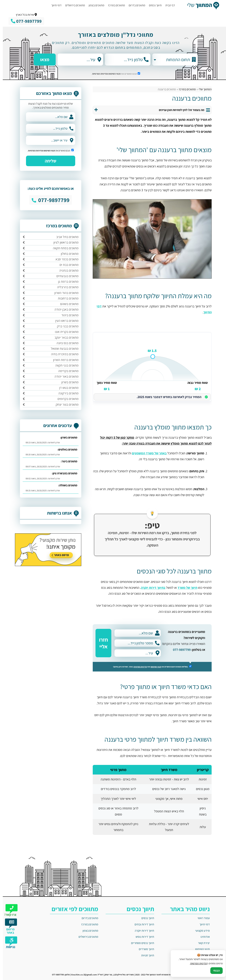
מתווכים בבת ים (66, 265)
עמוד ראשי (201, 918)
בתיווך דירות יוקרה (150, 588)
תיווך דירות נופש (142, 937)
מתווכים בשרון (67, 382)
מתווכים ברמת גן (66, 281)
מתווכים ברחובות (65, 298)
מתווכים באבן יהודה (64, 309)
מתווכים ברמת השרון (63, 360)
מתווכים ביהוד (67, 315)
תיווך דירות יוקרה (142, 931)
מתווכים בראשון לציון (63, 242)
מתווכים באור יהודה (64, 376)
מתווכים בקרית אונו (64, 332)
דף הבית (167, 5)
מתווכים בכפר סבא (64, 259)
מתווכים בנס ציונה (65, 343)
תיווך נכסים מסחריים (140, 943)
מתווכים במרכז (114, 5)
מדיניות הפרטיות (138, 667)
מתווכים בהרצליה (65, 287)
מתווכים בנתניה (66, 270)
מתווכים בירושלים (72, 5)
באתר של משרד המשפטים (147, 453)
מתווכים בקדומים (65, 399)
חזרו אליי (101, 643)
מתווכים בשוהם (67, 304)
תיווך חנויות (145, 955)
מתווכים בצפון (94, 5)
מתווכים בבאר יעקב (64, 337)
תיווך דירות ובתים (142, 924)
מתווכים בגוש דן (66, 388)
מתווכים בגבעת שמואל (62, 348)
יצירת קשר (201, 943)
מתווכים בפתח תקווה (63, 248)
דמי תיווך (54, 5)
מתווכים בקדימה (66, 371)
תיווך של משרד (185, 588)
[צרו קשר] (9, 909)
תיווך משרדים (144, 949)
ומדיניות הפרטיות (97, 74)
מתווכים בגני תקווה (64, 365)
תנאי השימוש (112, 74)
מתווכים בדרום (134, 5)
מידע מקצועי (200, 931)
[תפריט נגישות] (9, 941)
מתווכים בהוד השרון (64, 293)
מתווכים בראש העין (64, 321)
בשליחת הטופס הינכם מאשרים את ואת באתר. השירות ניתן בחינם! (149, 667)
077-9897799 (179, 650)
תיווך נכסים (153, 5)
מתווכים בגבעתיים (65, 276)
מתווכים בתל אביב (65, 237)
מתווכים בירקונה (66, 393)
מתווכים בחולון (67, 254)
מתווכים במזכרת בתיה (62, 354)
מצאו (42, 61)
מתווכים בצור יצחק (64, 404)
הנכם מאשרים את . (113, 74)
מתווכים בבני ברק (65, 326)
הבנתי (214, 971)
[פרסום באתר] (9, 925)
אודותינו (202, 937)
